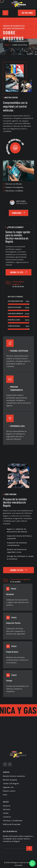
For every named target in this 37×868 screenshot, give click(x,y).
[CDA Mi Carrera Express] (18, 729)
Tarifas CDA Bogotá (11, 784)
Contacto (7, 817)
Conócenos (19, 213)
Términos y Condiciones (13, 821)
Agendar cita (8, 787)
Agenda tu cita (19, 272)
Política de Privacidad (12, 824)
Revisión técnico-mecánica (14, 776)
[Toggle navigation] (5, 13)
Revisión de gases (10, 780)
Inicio (5, 795)
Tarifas (6, 813)
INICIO (7, 45)
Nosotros (7, 806)
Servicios (7, 809)
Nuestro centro (9, 791)
